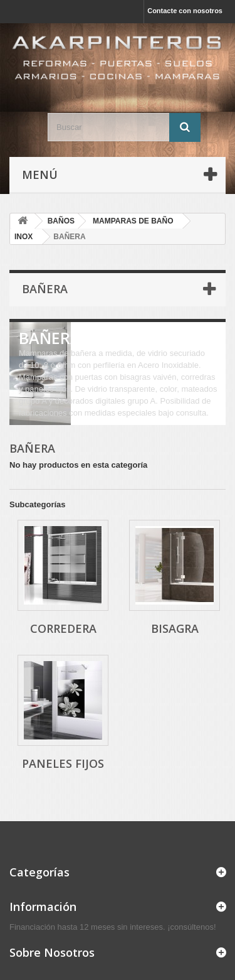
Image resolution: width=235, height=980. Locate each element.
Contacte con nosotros (185, 11)
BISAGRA (175, 628)
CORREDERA (63, 628)
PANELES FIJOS (63, 763)
